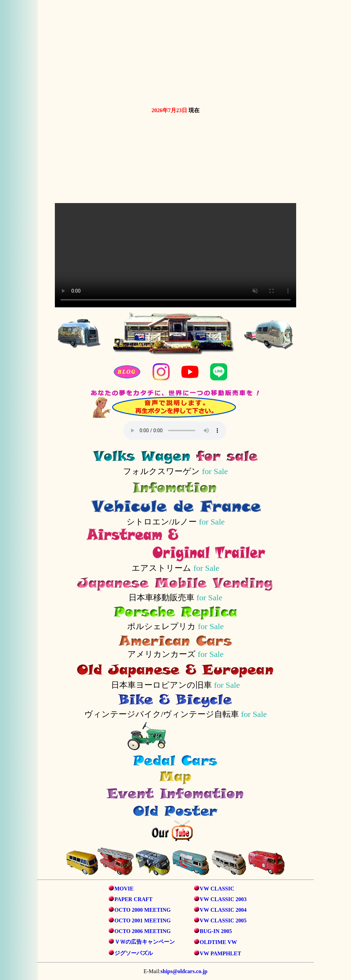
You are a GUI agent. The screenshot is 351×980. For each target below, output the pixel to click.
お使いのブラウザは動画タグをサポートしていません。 (175, 52)
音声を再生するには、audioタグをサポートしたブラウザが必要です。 (175, 430)
